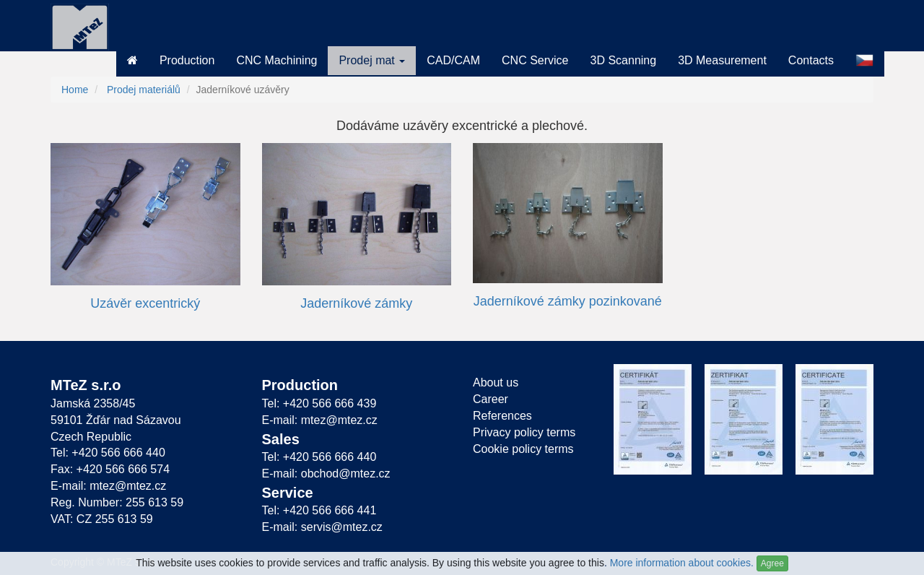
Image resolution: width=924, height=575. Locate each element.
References (502, 416)
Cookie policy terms (523, 449)
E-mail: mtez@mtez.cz (108, 486)
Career (491, 399)
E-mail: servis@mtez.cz (322, 527)
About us (496, 382)
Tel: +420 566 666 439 (319, 403)
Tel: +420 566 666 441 (319, 510)
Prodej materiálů (144, 90)
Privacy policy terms (524, 432)
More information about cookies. (682, 563)
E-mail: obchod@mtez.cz (326, 474)
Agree (772, 563)
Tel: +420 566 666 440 (108, 453)
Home (75, 90)
